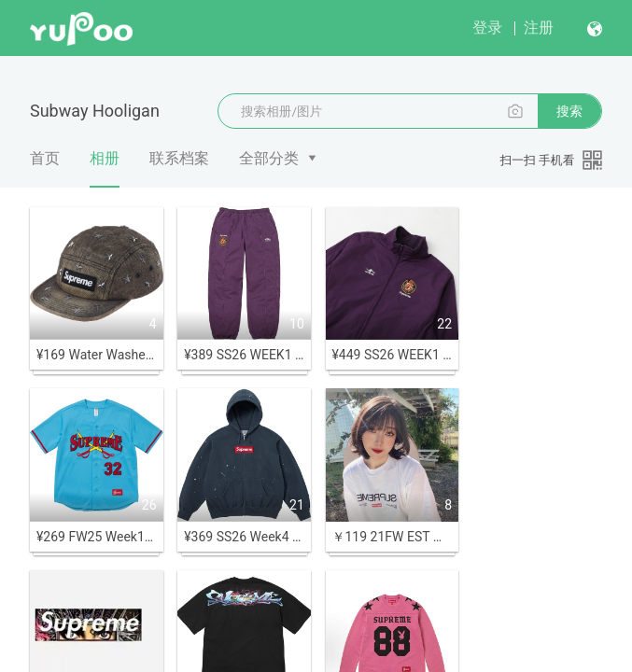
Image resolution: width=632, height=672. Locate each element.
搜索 (569, 111)
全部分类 (269, 158)
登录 (487, 28)
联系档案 (179, 158)
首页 (45, 158)
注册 (539, 28)
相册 (105, 168)
